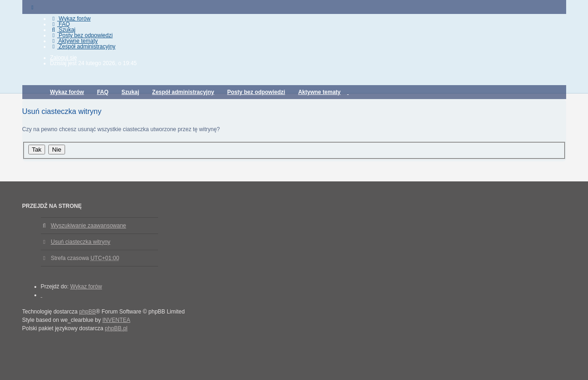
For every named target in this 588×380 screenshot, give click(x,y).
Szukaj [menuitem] (63, 30)
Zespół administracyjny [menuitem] (83, 47)
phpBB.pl (116, 328)
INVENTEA (116, 320)
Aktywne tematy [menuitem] (74, 41)
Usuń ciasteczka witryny (80, 242)
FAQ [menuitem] (60, 24)
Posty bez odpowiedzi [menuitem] (82, 35)
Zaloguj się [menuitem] (64, 58)
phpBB (87, 312)
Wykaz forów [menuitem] (70, 19)
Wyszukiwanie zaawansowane (88, 226)
